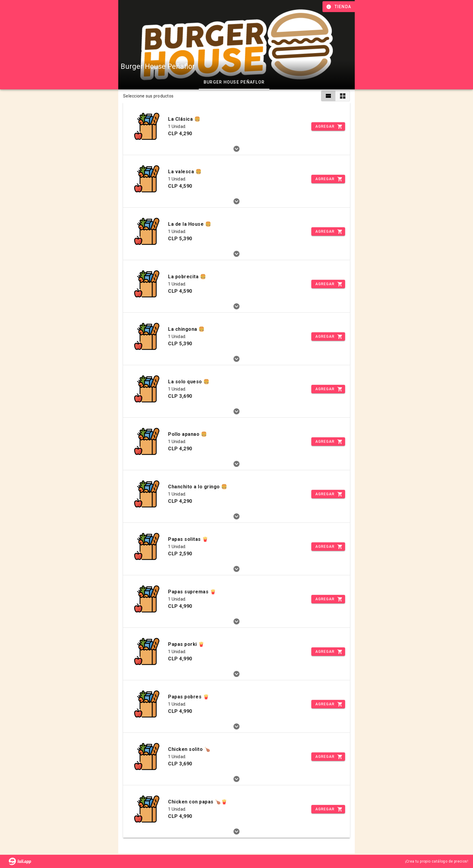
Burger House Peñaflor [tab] (234, 82)
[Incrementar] (328, 126)
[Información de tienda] (339, 7)
